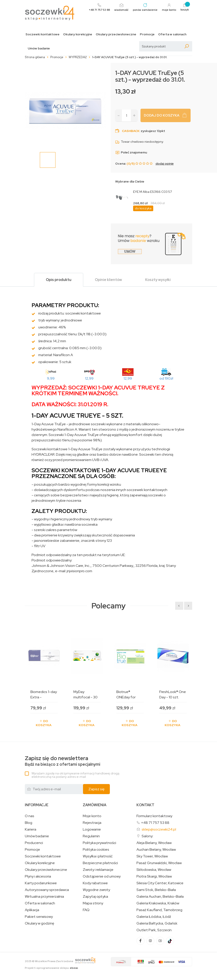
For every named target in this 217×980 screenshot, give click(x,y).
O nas (30, 816)
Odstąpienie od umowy (102, 876)
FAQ (86, 910)
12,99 (89, 378)
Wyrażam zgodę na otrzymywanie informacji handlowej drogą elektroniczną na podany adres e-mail (75, 775)
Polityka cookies (96, 850)
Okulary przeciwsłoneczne (116, 34)
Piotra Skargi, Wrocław (154, 876)
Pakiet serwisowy (39, 917)
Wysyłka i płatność (98, 856)
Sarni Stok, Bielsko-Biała (156, 890)
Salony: (147, 836)
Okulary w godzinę (39, 923)
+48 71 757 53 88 (155, 823)
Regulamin (91, 836)
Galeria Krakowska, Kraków (158, 903)
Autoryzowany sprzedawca (47, 890)
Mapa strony (93, 903)
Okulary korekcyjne (78, 34)
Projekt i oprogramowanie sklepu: (51, 968)
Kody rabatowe (95, 883)
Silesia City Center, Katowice (160, 883)
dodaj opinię (165, 164)
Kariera (31, 829)
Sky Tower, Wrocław (152, 856)
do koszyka (143, 208)
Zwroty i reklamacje (98, 870)
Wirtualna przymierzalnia (44, 897)
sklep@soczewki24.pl (159, 829)
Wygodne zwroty (96, 890)
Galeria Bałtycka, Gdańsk (157, 923)
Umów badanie (39, 48)
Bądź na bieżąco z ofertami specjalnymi (63, 761)
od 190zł (166, 378)
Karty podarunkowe (41, 883)
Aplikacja (32, 910)
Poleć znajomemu (131, 152)
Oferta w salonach (172, 34)
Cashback (131, 131)
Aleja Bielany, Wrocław (154, 843)
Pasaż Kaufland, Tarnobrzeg (159, 910)
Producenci (34, 843)
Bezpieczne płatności (100, 863)
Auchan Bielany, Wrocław (156, 850)
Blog (29, 823)
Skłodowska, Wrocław (154, 870)
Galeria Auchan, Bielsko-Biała (160, 897)
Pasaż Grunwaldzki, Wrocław (159, 863)
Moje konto (92, 816)
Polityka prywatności (99, 843)
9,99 (51, 378)
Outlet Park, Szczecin (154, 930)
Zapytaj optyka (95, 897)
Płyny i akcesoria (38, 876)
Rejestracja (92, 823)
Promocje (147, 34)
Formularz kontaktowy (154, 816)
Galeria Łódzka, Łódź (154, 917)
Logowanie (92, 829)
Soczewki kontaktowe (43, 34)
